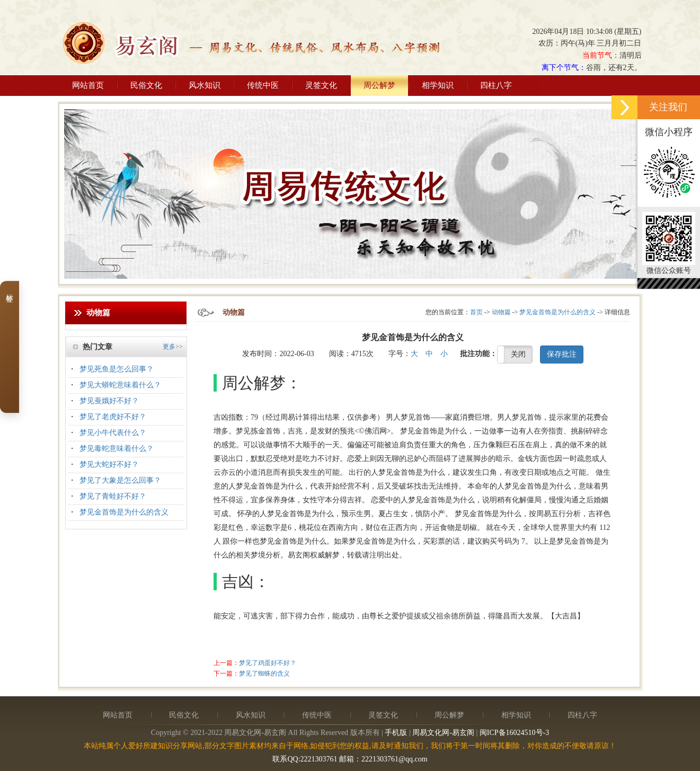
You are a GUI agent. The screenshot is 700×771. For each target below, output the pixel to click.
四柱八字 (496, 85)
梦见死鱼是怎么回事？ (117, 369)
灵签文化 (321, 85)
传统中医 (263, 85)
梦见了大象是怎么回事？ (120, 480)
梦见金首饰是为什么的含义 (124, 512)
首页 (476, 312)
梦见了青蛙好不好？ (113, 496)
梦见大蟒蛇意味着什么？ (120, 385)
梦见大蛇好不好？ (109, 464)
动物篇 (501, 312)
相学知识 (438, 85)
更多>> (173, 347)
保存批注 (562, 354)
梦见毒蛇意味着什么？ (117, 449)
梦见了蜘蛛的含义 (264, 673)
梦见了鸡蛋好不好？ (268, 663)
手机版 (396, 733)
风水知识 (205, 85)
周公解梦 (379, 85)
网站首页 (88, 85)
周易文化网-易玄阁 (443, 733)
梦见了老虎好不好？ (113, 417)
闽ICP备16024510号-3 (514, 733)
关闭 (518, 354)
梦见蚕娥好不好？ (109, 401)
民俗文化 (146, 85)
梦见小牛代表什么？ (113, 433)
